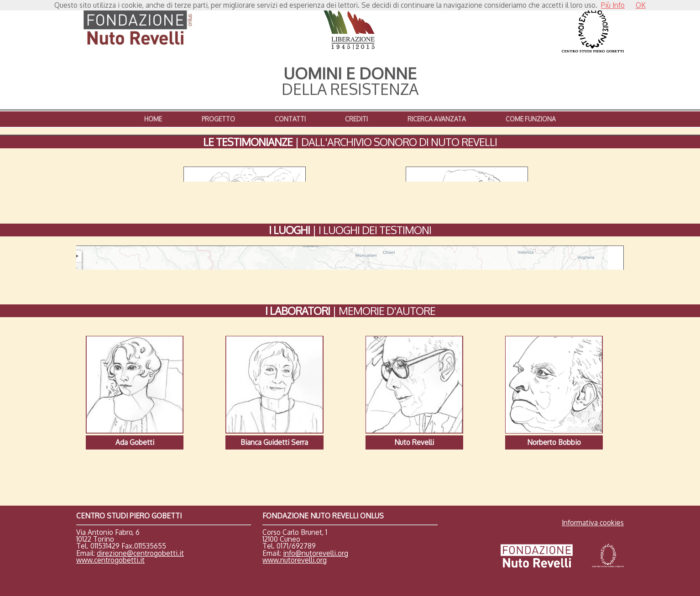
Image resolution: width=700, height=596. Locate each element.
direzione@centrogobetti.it (140, 529)
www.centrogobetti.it (110, 536)
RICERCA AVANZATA (437, 119)
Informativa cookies (593, 499)
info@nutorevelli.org (316, 529)
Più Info (613, 5)
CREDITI (356, 119)
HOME (153, 119)
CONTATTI (290, 119)
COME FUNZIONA (531, 119)
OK (641, 5)
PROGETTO (218, 119)
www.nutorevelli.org (295, 536)
